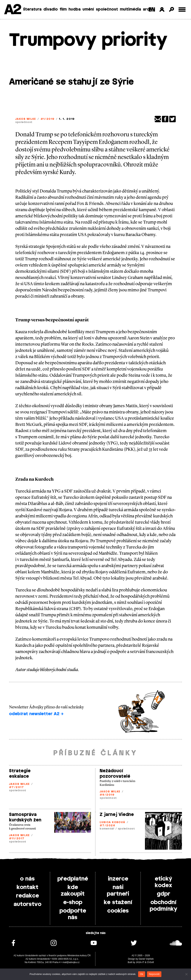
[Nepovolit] (186, 974)
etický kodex (163, 882)
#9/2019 (107, 795)
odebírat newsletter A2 (36, 714)
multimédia (130, 9)
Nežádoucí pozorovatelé (115, 774)
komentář (107, 829)
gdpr (164, 894)
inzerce (118, 879)
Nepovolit (154, 974)
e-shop (73, 902)
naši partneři (118, 891)
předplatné (73, 879)
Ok (142, 974)
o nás (27, 879)
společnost (107, 9)
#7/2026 (107, 826)
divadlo (51, 9)
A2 (12, 10)
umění (88, 9)
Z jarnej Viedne (117, 815)
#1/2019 (48, 119)
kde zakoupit (73, 891)
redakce (27, 896)
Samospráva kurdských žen (25, 817)
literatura (32, 9)
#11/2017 (17, 839)
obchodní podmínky (163, 906)
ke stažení (118, 902)
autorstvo (27, 904)
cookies (118, 911)
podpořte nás (73, 914)
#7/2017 (16, 787)
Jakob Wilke (26, 119)
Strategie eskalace (20, 774)
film (63, 9)
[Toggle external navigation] (182, 10)
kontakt (27, 887)
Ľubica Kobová (112, 822)
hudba (75, 9)
